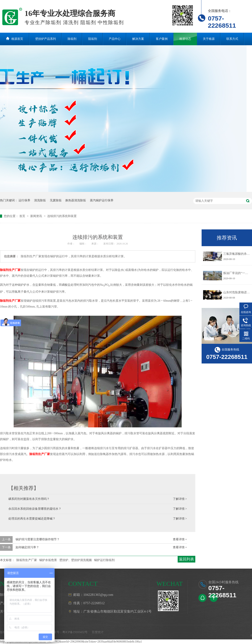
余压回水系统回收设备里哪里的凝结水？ (35, 509)
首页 (23, 216)
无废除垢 (56, 200)
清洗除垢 (40, 200)
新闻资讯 (37, 216)
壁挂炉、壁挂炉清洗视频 (76, 560)
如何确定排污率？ (27, 547)
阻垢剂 (93, 39)
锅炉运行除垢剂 (104, 560)
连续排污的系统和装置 (62, 216)
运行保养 (24, 200)
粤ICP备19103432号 (75, 632)
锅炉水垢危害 (48, 560)
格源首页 (17, 39)
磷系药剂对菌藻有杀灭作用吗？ (29, 499)
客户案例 (162, 39)
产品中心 (115, 39)
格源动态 (185, 39)
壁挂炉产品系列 (46, 39)
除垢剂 (72, 39)
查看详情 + (180, 539)
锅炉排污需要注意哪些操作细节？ (38, 539)
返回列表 (186, 559)
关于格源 (209, 39)
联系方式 (232, 39)
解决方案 (138, 39)
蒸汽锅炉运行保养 (102, 200)
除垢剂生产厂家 (10, 270)
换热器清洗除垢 (76, 200)
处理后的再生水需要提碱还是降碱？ (32, 519)
